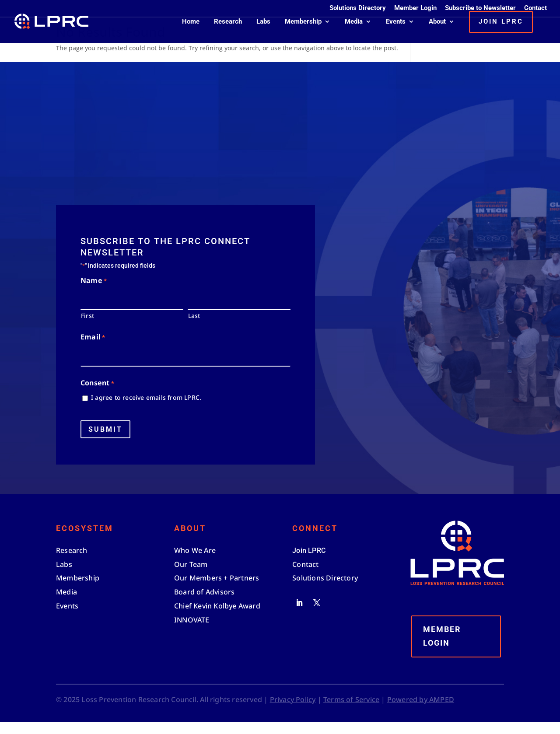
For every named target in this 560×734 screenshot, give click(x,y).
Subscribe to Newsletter (480, 8)
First (87, 327)
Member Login (415, 8)
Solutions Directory (358, 8)
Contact (535, 8)
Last (194, 327)
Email (93, 349)
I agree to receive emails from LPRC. (146, 409)
